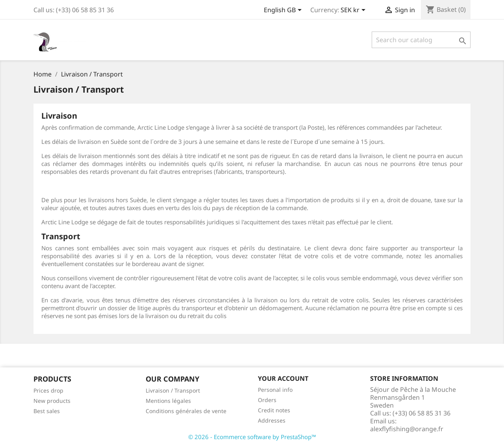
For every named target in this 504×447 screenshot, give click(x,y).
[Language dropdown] (284, 11)
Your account (283, 378)
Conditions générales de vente (186, 411)
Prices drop (48, 390)
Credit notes (274, 410)
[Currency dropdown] (354, 11)
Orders (267, 400)
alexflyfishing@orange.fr (407, 429)
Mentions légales (168, 401)
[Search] (421, 40)
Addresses (272, 420)
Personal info (275, 390)
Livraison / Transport (173, 390)
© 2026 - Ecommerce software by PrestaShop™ (252, 437)
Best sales (47, 411)
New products (52, 401)
